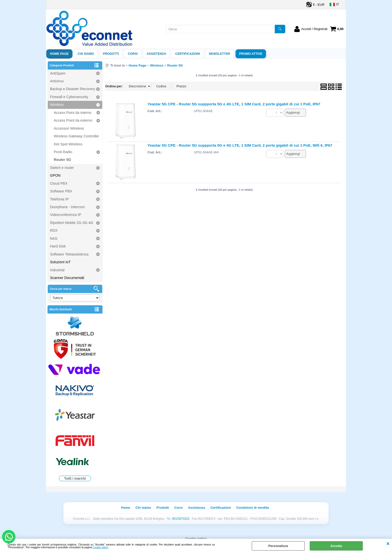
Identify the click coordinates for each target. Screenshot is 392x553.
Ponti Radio (63, 152)
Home (125, 508)
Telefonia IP (59, 199)
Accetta (336, 546)
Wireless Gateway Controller (76, 136)
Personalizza (278, 546)
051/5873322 (181, 519)
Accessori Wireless (69, 128)
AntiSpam (58, 73)
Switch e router (62, 168)
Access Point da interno (72, 113)
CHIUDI (388, 544)
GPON (55, 175)
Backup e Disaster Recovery (72, 89)
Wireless (57, 105)
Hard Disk (58, 246)
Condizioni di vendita (253, 508)
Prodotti (111, 54)
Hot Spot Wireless (68, 144)
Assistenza (196, 508)
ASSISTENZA (156, 54)
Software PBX (61, 191)
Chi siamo (86, 54)
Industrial (57, 270)
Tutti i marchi (75, 478)
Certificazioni (188, 54)
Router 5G (62, 160)
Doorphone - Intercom (67, 207)
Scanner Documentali (67, 278)
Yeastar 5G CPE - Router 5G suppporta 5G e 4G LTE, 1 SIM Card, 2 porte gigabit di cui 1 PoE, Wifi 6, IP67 (240, 145)
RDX (54, 230)
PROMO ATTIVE (251, 54)
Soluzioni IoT (60, 262)
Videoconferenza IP (66, 215)
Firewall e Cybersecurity (69, 97)
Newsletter (220, 54)
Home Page (59, 54)
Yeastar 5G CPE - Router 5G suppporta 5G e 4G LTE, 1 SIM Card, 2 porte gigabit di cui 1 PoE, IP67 (234, 104)
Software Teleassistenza (69, 254)
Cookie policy (100, 547)
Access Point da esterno (73, 120)
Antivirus (57, 81)
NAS (54, 238)
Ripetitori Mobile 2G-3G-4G (72, 223)
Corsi (133, 54)
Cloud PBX (59, 183)
